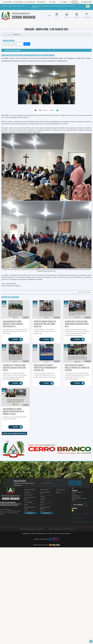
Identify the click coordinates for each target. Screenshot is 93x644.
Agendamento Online (30, 490)
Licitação (42, 502)
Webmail (58, 492)
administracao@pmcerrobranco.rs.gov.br (82, 502)
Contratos (42, 497)
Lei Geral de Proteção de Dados (81, 522)
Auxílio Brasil (27, 492)
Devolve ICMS (28, 512)
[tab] (50, 15)
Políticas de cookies (78, 518)
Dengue (26, 505)
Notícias (10, 35)
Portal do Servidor (60, 490)
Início (4, 35)
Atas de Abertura (44, 490)
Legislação (43, 499)
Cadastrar (75, 483)
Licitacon (42, 505)
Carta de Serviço (28, 495)
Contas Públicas (28, 502)
